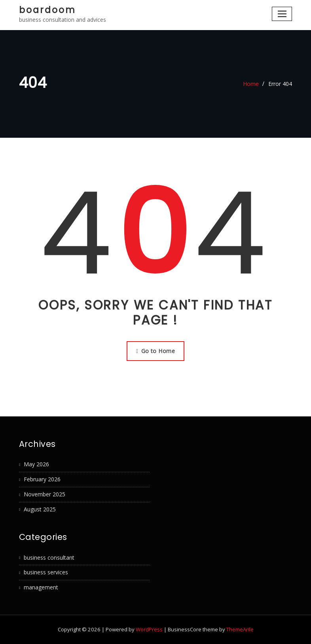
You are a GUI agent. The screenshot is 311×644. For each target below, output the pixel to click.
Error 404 (280, 84)
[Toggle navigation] (282, 14)
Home (251, 84)
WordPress (149, 629)
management (41, 587)
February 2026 (42, 479)
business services (46, 572)
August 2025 (40, 509)
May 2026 (36, 464)
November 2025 (45, 494)
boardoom (47, 10)
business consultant (49, 558)
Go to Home (155, 351)
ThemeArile (240, 629)
